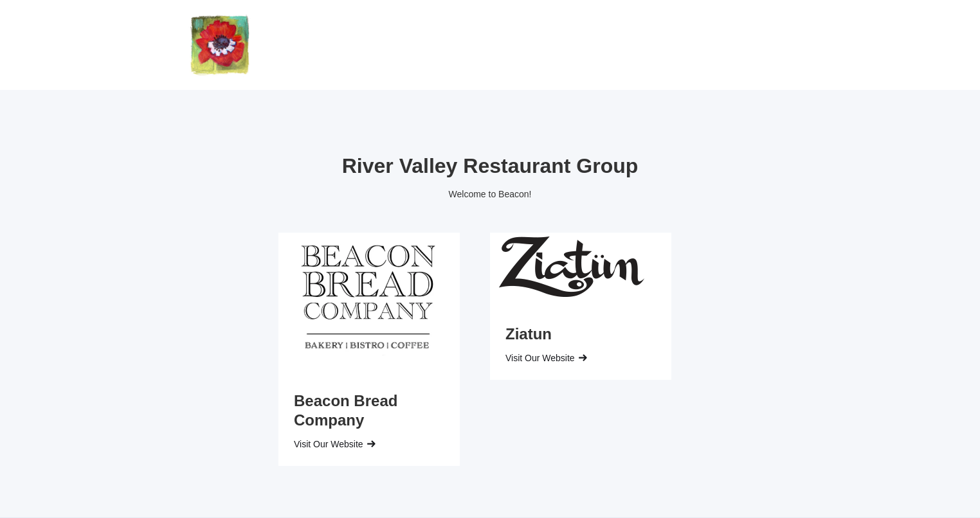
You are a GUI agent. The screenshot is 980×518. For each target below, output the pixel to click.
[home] (220, 45)
